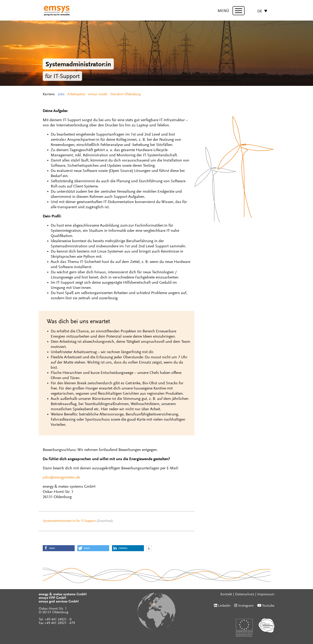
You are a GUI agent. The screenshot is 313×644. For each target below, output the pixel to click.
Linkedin (224, 606)
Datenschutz (245, 594)
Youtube (268, 606)
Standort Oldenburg (125, 94)
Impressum (266, 594)
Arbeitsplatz (76, 94)
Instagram (246, 606)
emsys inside (98, 94)
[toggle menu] (239, 11)
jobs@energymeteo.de (61, 478)
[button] (59, 548)
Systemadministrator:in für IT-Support (69, 521)
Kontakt (226, 594)
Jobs (61, 94)
